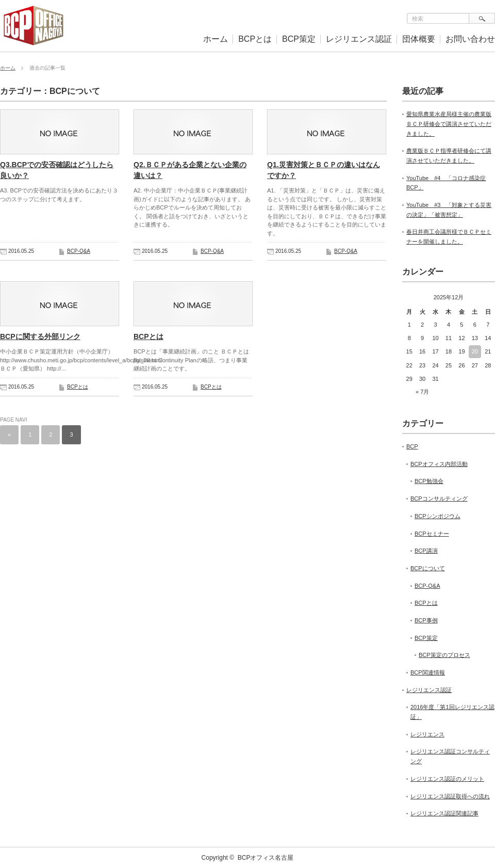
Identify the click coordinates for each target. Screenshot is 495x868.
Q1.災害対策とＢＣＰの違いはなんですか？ (324, 170)
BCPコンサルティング (439, 499)
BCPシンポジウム (438, 516)
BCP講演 (426, 551)
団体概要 (419, 39)
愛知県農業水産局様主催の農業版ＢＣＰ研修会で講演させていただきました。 (449, 124)
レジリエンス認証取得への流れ (450, 796)
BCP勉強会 (429, 481)
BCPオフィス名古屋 (266, 858)
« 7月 (422, 392)
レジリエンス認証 (359, 39)
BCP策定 (299, 39)
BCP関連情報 (428, 672)
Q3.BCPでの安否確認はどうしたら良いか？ (57, 170)
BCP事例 (426, 620)
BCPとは (255, 39)
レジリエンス (427, 734)
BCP (412, 446)
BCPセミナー (432, 534)
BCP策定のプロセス (444, 655)
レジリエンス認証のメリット (447, 779)
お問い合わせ (470, 39)
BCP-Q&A (79, 251)
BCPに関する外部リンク (40, 336)
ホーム (216, 39)
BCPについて (428, 568)
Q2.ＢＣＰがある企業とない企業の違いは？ (190, 170)
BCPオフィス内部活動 (439, 464)
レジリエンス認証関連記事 (444, 813)
